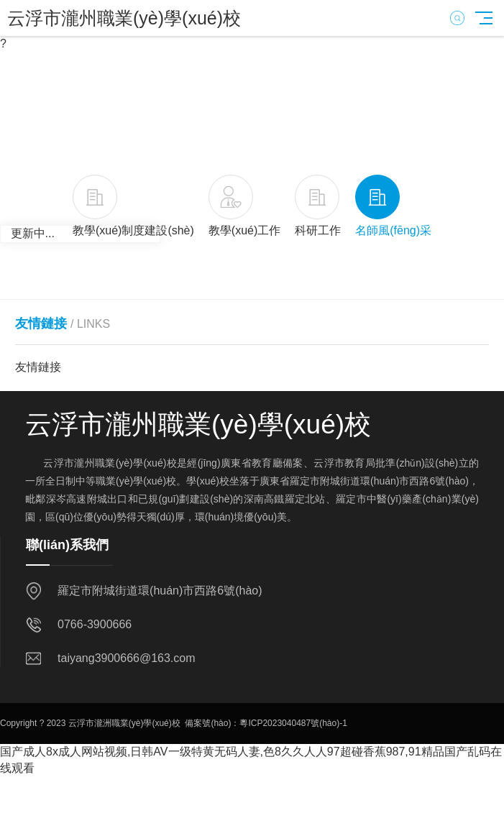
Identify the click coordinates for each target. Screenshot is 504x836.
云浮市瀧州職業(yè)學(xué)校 (124, 18)
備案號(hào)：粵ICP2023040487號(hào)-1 (266, 723)
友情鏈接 (38, 367)
